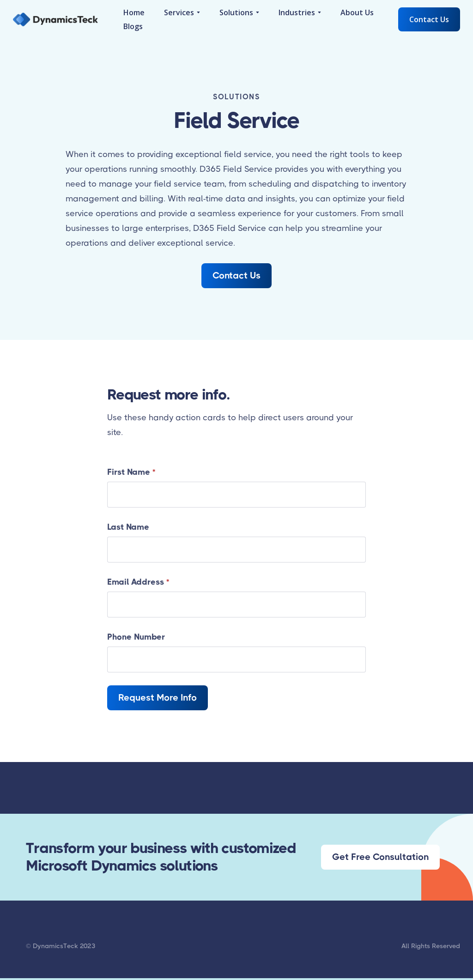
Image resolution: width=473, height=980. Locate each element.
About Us (357, 12)
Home (134, 12)
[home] (55, 20)
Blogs (133, 26)
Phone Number (136, 637)
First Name (131, 472)
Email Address (138, 582)
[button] (182, 12)
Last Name (128, 527)
